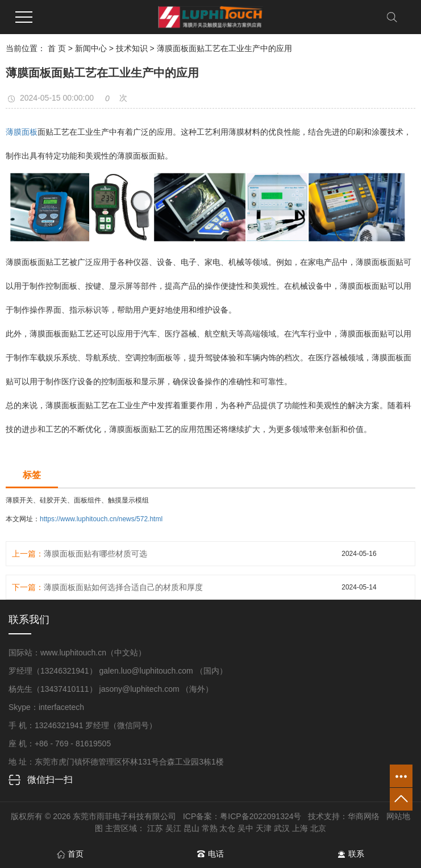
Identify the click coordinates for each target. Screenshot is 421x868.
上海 (300, 828)
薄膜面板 (22, 132)
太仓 (227, 828)
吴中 (245, 828)
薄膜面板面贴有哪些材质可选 (95, 554)
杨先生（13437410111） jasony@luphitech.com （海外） (111, 689)
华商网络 (364, 816)
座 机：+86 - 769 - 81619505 (60, 744)
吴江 (173, 828)
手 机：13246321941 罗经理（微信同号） (83, 725)
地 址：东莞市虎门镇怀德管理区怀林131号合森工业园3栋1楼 (116, 762)
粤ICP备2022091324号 (260, 816)
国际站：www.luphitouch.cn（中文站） (77, 653)
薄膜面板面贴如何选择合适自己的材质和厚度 (123, 587)
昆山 (191, 828)
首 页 (57, 48)
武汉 (282, 828)
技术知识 (132, 48)
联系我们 (29, 620)
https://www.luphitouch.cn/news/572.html (101, 519)
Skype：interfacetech (46, 707)
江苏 (155, 828)
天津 (264, 828)
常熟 (210, 828)
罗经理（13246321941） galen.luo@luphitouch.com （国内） (118, 671)
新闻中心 (91, 48)
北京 (318, 828)
